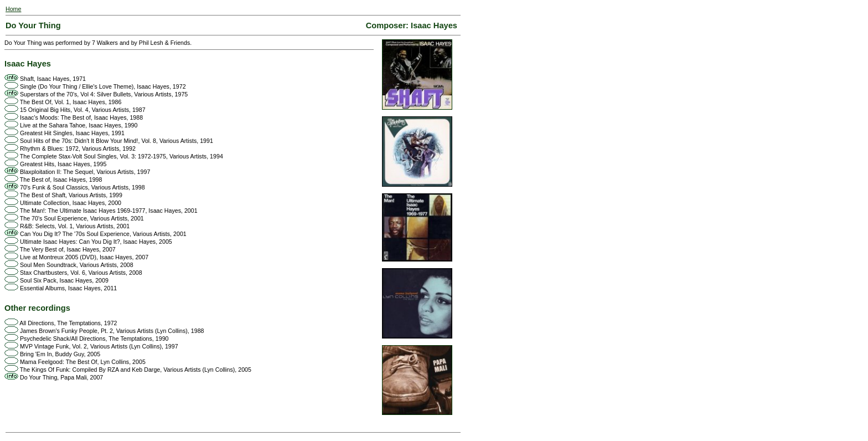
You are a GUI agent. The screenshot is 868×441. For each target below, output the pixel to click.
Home (13, 9)
